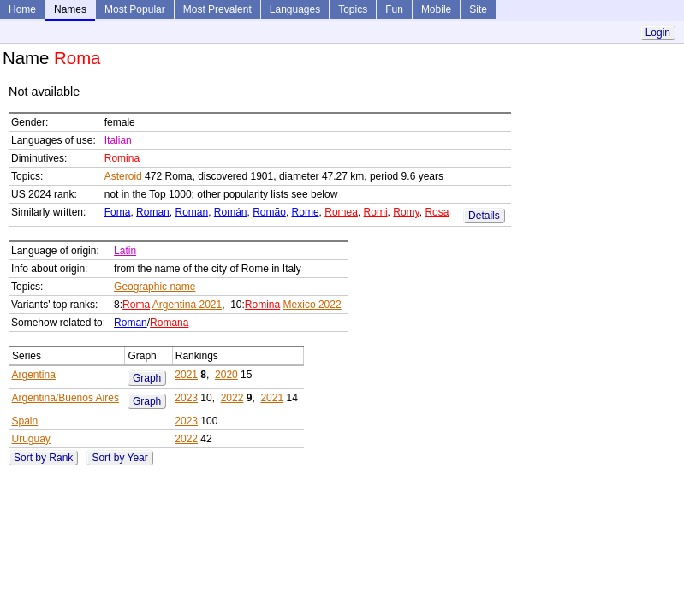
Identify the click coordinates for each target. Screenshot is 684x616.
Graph (147, 378)
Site (478, 9)
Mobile (436, 9)
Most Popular (135, 9)
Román (231, 212)
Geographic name (155, 287)
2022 (232, 398)
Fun (394, 9)
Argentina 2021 (187, 305)
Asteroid (123, 176)
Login (658, 33)
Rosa (437, 212)
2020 (226, 375)
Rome (306, 212)
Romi (376, 212)
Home (22, 9)
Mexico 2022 (312, 305)
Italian (118, 140)
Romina (122, 158)
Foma (118, 212)
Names (70, 9)
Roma (136, 305)
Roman (153, 212)
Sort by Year (119, 458)
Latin (125, 251)
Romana (169, 323)
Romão (269, 212)
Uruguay (31, 439)
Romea (341, 212)
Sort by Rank (43, 458)
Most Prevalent (217, 9)
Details (484, 216)
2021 (186, 375)
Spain (25, 421)
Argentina (34, 375)
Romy (406, 212)
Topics (353, 9)
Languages (295, 9)
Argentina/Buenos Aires (65, 398)
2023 (186, 398)
